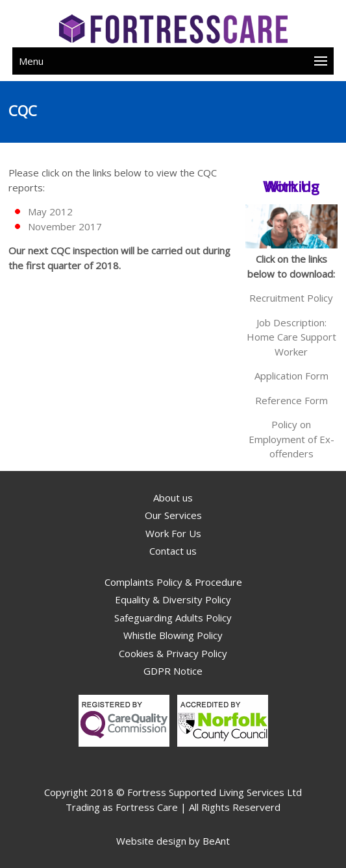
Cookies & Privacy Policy (173, 653)
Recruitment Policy (291, 298)
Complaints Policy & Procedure (173, 582)
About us (173, 498)
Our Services (173, 515)
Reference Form (291, 400)
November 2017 (65, 226)
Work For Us (173, 533)
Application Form (291, 376)
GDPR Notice (173, 671)
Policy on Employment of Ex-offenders (291, 439)
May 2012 (50, 211)
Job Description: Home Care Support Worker (291, 337)
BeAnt (216, 841)
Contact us (173, 551)
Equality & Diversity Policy (173, 599)
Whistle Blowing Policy (173, 635)
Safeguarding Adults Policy (173, 618)
